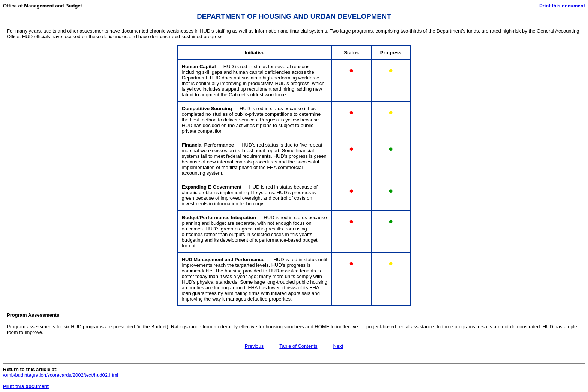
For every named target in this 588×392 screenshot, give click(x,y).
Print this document (562, 6)
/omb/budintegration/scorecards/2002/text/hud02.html (61, 375)
